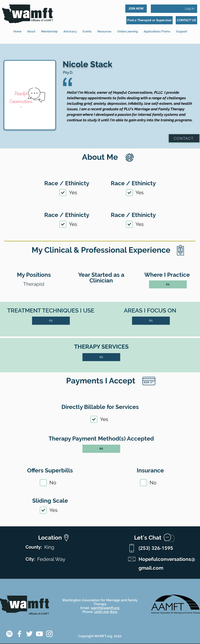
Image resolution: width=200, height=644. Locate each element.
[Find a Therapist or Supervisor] (149, 20)
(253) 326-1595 (156, 548)
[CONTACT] (184, 138)
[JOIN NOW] (136, 9)
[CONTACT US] (186, 20)
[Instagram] (49, 634)
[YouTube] (39, 634)
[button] (157, 30)
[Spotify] (9, 634)
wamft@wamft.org (105, 608)
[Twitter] (29, 634)
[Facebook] (19, 634)
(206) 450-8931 (106, 612)
